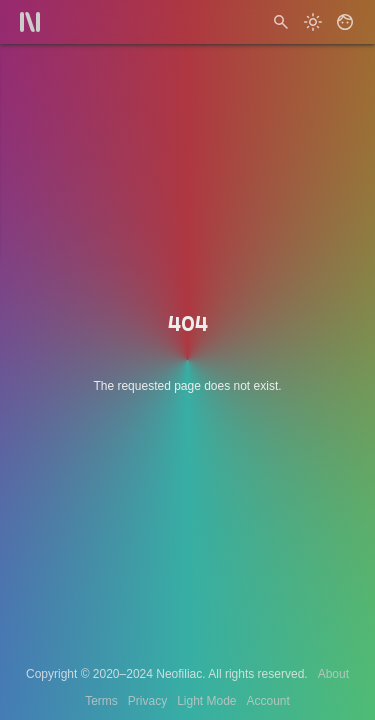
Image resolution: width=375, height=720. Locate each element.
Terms (101, 701)
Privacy (147, 701)
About (333, 674)
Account (268, 701)
